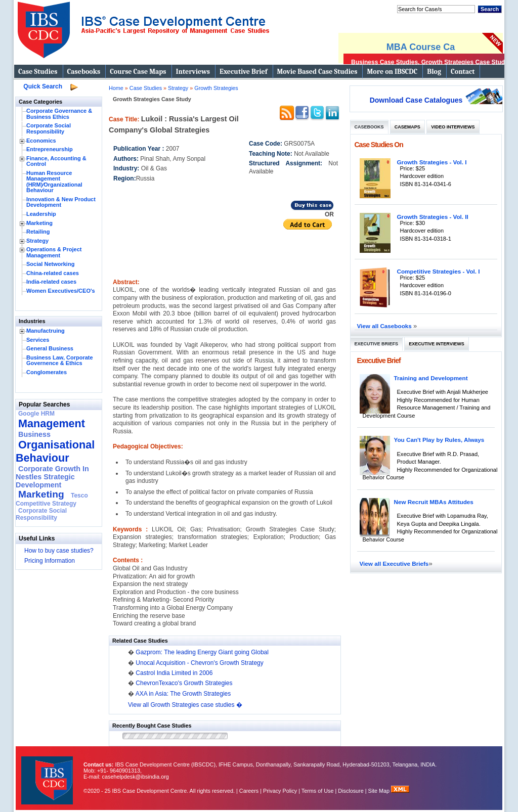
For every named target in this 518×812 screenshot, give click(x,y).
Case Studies (38, 72)
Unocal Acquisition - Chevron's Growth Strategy (199, 663)
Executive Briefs (377, 344)
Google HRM (36, 414)
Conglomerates (47, 372)
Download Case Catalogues (416, 100)
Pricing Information (50, 561)
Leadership (41, 214)
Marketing (39, 223)
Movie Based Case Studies (317, 72)
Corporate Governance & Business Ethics (59, 114)
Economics (41, 141)
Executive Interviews (436, 344)
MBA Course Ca (421, 47)
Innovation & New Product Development (61, 202)
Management (52, 423)
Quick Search (43, 86)
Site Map (380, 791)
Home (116, 88)
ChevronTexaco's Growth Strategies (184, 683)
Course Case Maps (138, 72)
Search (490, 9)
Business (34, 434)
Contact (463, 72)
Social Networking (50, 264)
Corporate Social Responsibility (49, 128)
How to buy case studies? (59, 551)
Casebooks (84, 72)
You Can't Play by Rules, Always (439, 440)
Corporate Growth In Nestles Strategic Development (52, 477)
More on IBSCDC (392, 72)
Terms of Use (318, 791)
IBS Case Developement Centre (48, 774)
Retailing (38, 232)
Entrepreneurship (50, 149)
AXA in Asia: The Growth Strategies (183, 694)
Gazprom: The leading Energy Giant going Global (202, 652)
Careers (249, 791)
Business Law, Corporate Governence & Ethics (60, 360)
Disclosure (351, 791)
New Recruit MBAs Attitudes (434, 502)
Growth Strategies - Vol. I (432, 162)
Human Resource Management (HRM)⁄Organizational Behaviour (54, 182)
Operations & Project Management (54, 252)
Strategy (37, 241)
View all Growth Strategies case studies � (185, 705)
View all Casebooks (385, 326)
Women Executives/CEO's (61, 291)
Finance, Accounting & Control (56, 161)
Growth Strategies (216, 88)
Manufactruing (46, 331)
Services (38, 340)
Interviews (193, 72)
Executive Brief (243, 72)
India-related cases (51, 282)
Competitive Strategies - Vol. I (439, 271)
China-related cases (53, 273)
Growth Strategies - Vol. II (433, 217)
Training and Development (431, 378)
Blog (434, 72)
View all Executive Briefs (394, 563)
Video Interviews (453, 127)
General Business (50, 348)
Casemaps (407, 127)
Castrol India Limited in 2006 (174, 673)
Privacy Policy (280, 791)
